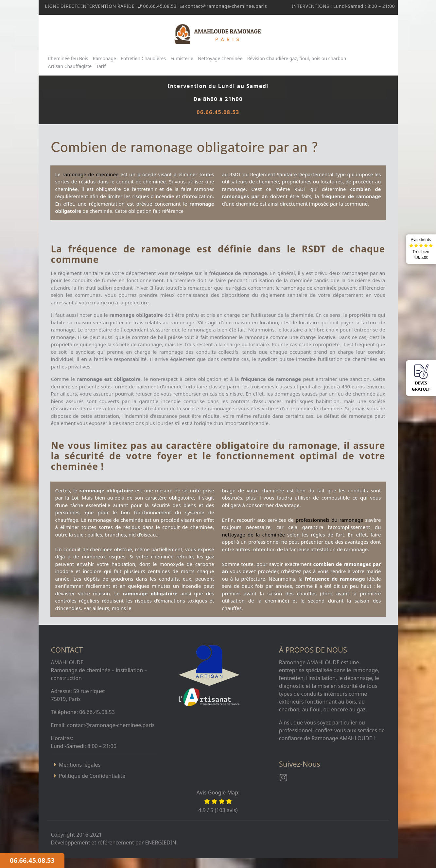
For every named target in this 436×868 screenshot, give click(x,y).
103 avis (226, 810)
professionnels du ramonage (329, 520)
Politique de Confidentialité (92, 776)
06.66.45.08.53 (160, 6)
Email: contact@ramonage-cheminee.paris (103, 725)
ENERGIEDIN (160, 842)
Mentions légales (80, 765)
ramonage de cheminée (90, 174)
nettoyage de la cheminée (253, 535)
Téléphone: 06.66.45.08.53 (83, 712)
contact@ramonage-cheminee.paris (226, 6)
